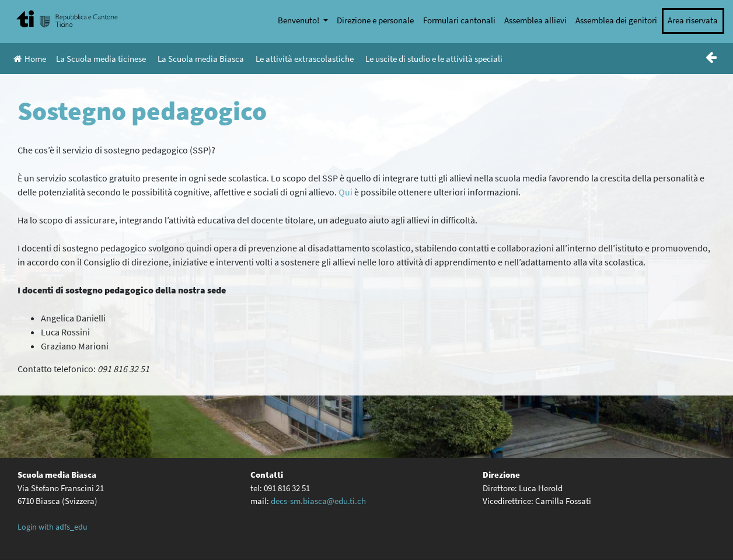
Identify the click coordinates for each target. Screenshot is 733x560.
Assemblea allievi (535, 20)
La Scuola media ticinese (101, 59)
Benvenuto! (299, 20)
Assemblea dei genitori (616, 20)
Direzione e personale (375, 20)
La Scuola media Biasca (201, 59)
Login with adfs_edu (53, 527)
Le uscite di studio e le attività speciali (434, 59)
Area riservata (693, 20)
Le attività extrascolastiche (305, 59)
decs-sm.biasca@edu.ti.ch (318, 501)
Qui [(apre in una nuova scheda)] (345, 192)
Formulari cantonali (459, 20)
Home (30, 59)
